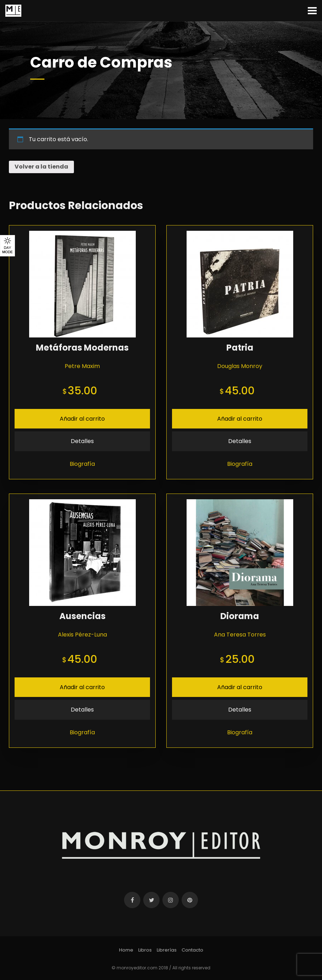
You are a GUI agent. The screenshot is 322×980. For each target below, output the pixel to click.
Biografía (82, 464)
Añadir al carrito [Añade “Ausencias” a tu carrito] (82, 687)
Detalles (82, 441)
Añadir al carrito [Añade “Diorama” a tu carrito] (240, 687)
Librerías (167, 950)
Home (126, 950)
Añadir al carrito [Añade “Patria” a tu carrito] (240, 419)
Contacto (192, 950)
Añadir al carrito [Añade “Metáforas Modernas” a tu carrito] (82, 419)
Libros (145, 950)
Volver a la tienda (41, 167)
